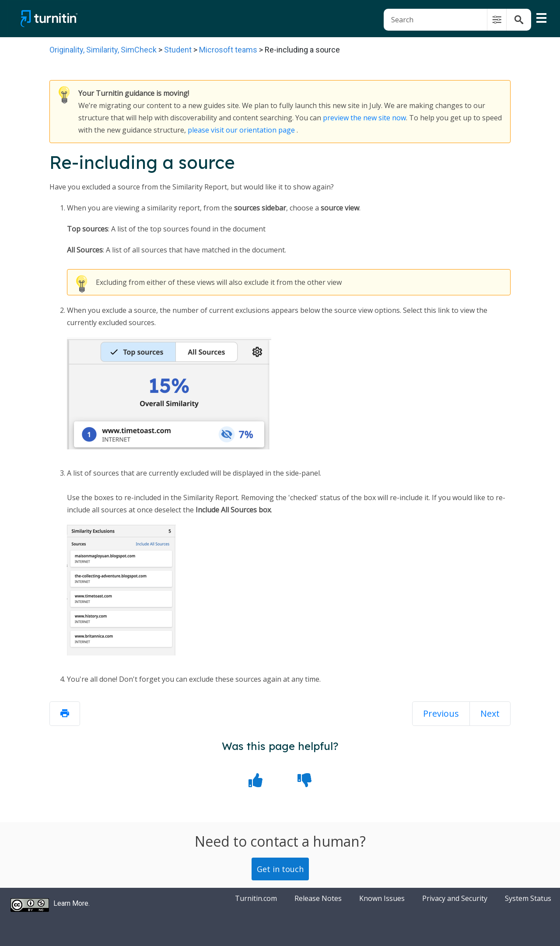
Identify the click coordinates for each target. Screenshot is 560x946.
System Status (528, 898)
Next (490, 713)
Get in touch (280, 869)
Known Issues (382, 898)
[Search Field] (457, 20)
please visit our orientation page (241, 130)
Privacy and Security (455, 898)
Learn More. (72, 903)
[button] (497, 20)
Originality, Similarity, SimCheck (103, 50)
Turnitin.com (256, 898)
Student (178, 50)
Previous (441, 713)
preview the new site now (364, 118)
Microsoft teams (228, 50)
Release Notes (318, 898)
